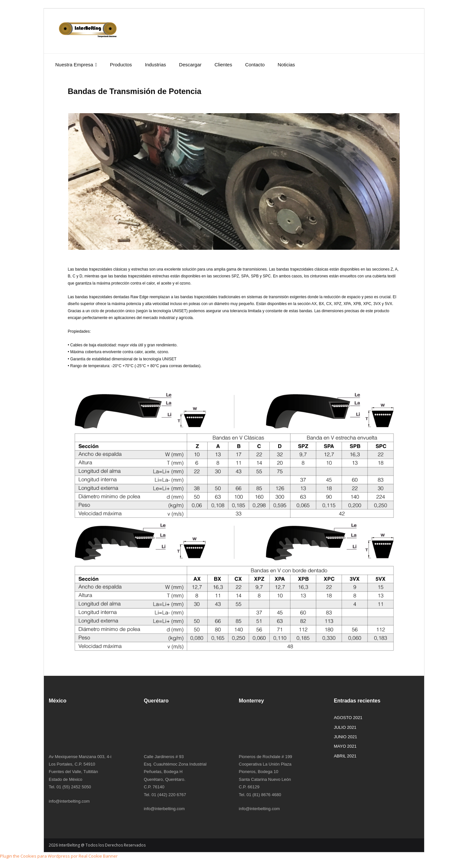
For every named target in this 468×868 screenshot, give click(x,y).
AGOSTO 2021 (348, 718)
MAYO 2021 (345, 746)
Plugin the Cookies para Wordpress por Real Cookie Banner (59, 856)
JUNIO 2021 (345, 737)
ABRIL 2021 (345, 756)
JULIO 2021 (345, 727)
